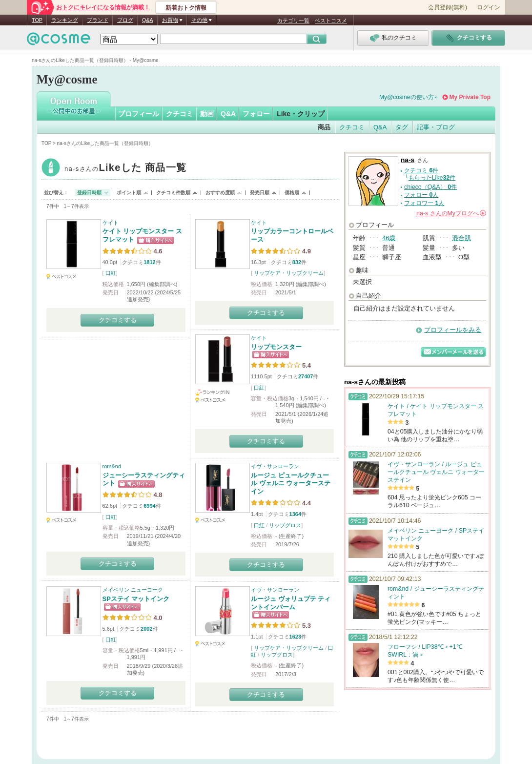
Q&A (148, 20)
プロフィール (139, 114)
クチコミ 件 (421, 170)
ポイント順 (129, 193)
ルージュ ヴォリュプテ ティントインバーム (291, 603)
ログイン (489, 7)
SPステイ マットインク (136, 599)
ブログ (125, 20)
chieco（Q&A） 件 (430, 187)
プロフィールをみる (453, 330)
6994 (149, 506)
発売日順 (260, 193)
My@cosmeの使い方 (407, 97)
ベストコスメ (331, 21)
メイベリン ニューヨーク (133, 590)
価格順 (292, 193)
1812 (149, 262)
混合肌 (461, 238)
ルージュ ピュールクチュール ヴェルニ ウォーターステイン (291, 484)
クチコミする (118, 320)
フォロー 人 (421, 195)
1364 (295, 514)
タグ (402, 127)
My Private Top (470, 97)
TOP (37, 20)
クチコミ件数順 (173, 193)
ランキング (65, 20)
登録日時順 (89, 193)
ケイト (111, 223)
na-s (125, 169)
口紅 (111, 273)
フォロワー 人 (424, 203)
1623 (295, 637)
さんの (451, 213)
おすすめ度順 (220, 193)
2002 (146, 629)
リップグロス (285, 525)
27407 (306, 376)
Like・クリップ (301, 114)
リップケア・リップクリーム (289, 273)
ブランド (98, 20)
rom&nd (112, 466)
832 (297, 262)
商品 (324, 127)
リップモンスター (276, 347)
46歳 (389, 238)
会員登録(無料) (448, 7)
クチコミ (180, 114)
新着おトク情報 (186, 8)
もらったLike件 (432, 178)
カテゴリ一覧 (293, 21)
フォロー (256, 114)
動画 (207, 114)
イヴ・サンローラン (275, 466)
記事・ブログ (436, 127)
